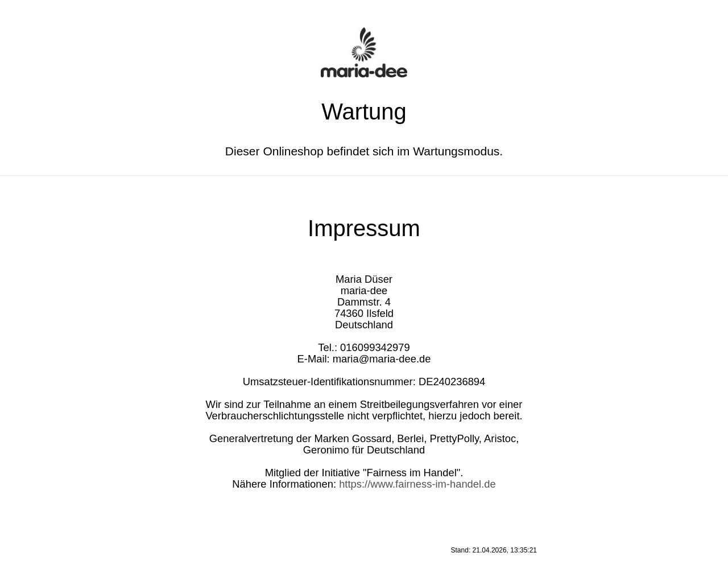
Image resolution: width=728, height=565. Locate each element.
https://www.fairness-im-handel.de (417, 484)
